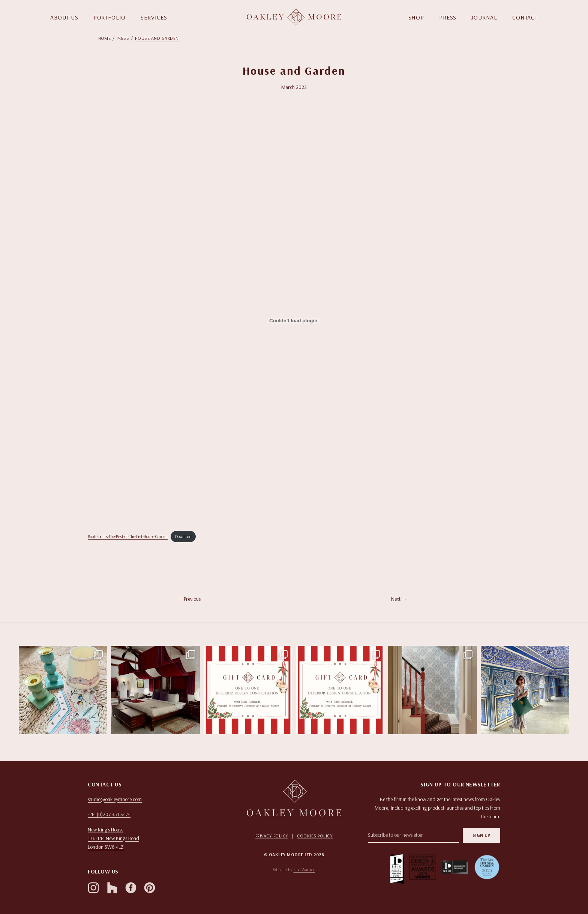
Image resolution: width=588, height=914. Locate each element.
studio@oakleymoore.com (115, 799)
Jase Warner (304, 870)
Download (183, 537)
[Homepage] (294, 17)
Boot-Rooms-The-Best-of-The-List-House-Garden (128, 537)
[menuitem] (107, 38)
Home (105, 38)
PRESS (448, 17)
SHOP (416, 17)
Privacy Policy (272, 836)
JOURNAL (484, 17)
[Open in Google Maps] (154, 838)
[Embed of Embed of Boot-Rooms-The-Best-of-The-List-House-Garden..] (294, 321)
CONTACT (525, 17)
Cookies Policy (315, 836)
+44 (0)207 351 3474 (109, 814)
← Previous (189, 599)
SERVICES (154, 17)
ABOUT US (64, 17)
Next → (399, 599)
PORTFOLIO (110, 17)
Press (123, 38)
